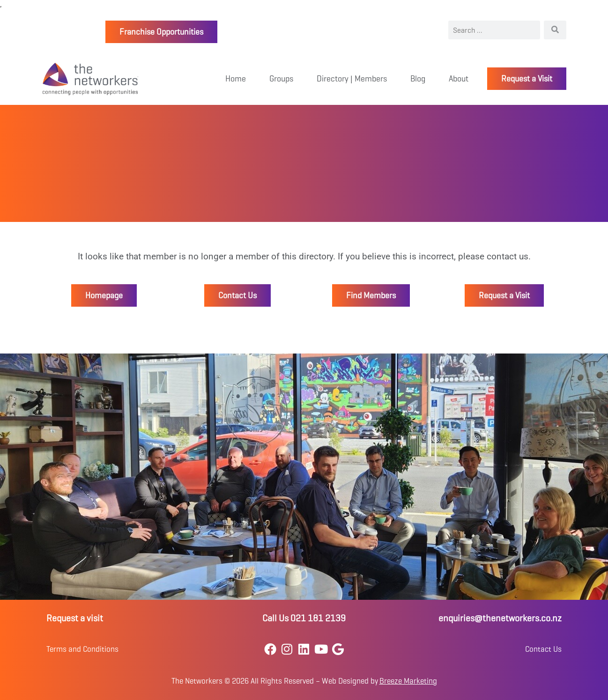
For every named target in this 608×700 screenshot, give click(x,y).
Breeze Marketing (408, 681)
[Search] (555, 30)
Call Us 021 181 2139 (304, 618)
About (459, 79)
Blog (418, 79)
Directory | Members (352, 79)
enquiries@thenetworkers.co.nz (500, 618)
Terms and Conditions (82, 649)
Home (236, 79)
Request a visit (75, 618)
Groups (281, 79)
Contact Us (543, 649)
